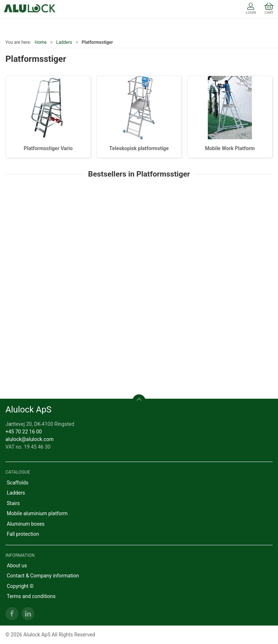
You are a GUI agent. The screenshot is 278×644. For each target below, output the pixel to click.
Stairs (13, 503)
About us (17, 565)
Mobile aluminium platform (37, 513)
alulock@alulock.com (30, 439)
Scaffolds (18, 483)
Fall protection (23, 534)
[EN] (30, 9)
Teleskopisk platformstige (139, 148)
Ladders (64, 42)
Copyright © (20, 586)
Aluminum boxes (26, 524)
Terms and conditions (31, 596)
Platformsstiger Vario (48, 148)
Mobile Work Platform (230, 148)
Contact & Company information (43, 576)
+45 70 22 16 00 (24, 432)
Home (41, 42)
